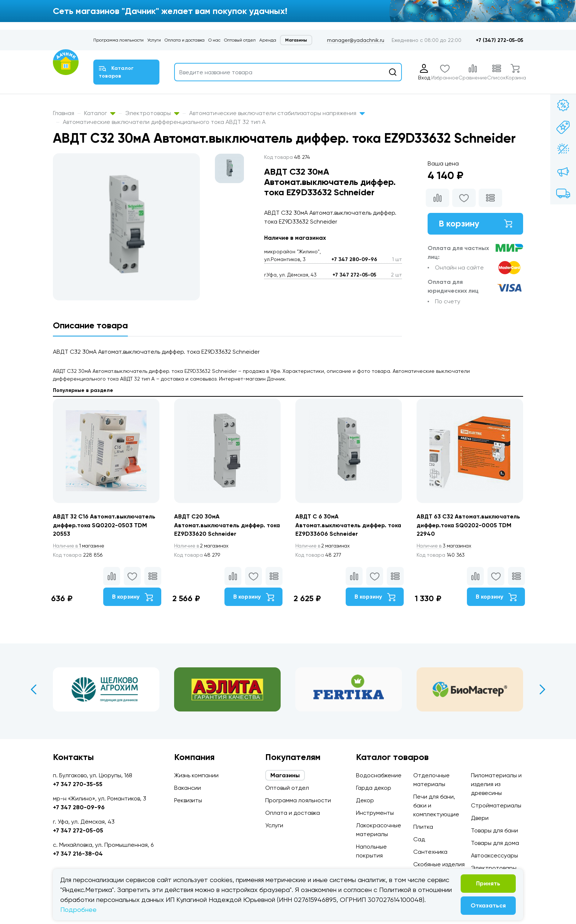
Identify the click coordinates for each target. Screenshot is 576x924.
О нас (214, 40)
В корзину (475, 224)
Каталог (100, 113)
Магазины (296, 40)
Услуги (154, 40)
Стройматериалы (496, 805)
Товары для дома (495, 843)
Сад (419, 839)
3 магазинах (445, 546)
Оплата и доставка (185, 40)
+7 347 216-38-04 (78, 854)
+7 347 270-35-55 (78, 784)
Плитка (423, 827)
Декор (365, 800)
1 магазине (80, 546)
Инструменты (375, 813)
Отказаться (488, 905)
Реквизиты (188, 800)
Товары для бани (494, 830)
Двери (480, 818)
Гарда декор (374, 788)
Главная (64, 113)
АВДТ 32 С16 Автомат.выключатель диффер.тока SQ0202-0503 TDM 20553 (105, 525)
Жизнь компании (196, 775)
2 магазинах (203, 546)
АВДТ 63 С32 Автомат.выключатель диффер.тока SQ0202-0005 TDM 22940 (469, 525)
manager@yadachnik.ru (356, 40)
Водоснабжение (379, 775)
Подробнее (78, 909)
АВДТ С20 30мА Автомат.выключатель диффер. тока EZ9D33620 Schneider (221, 525)
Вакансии (188, 788)
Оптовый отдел (240, 40)
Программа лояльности (118, 40)
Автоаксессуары (494, 855)
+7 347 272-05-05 (354, 275)
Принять (488, 883)
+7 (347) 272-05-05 (499, 40)
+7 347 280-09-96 (354, 259)
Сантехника (430, 852)
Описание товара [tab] (90, 325)
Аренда (268, 40)
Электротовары (152, 113)
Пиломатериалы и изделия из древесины (496, 784)
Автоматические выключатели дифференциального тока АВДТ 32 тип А (164, 122)
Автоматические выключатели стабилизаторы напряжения (277, 113)
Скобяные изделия (439, 864)
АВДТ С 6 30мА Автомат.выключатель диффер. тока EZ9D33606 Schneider (342, 525)
